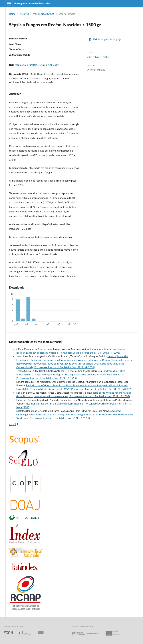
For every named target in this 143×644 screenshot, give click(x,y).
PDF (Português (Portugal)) (106, 39)
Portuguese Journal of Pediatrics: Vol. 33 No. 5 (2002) (101, 389)
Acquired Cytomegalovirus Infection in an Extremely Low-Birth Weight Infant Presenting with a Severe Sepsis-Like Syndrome (75, 414)
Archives (24, 14)
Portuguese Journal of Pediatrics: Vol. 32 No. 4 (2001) (65, 367)
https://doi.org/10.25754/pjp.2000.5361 (37, 65)
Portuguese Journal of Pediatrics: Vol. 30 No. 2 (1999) (47, 378)
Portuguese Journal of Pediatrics (32, 3)
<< (11, 424)
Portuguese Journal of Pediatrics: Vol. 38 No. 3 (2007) (100, 396)
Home (12, 14)
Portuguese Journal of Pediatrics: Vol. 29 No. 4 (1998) (90, 353)
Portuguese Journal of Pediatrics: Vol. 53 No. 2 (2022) (60, 418)
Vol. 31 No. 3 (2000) (44, 14)
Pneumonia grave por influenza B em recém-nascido (54, 403)
